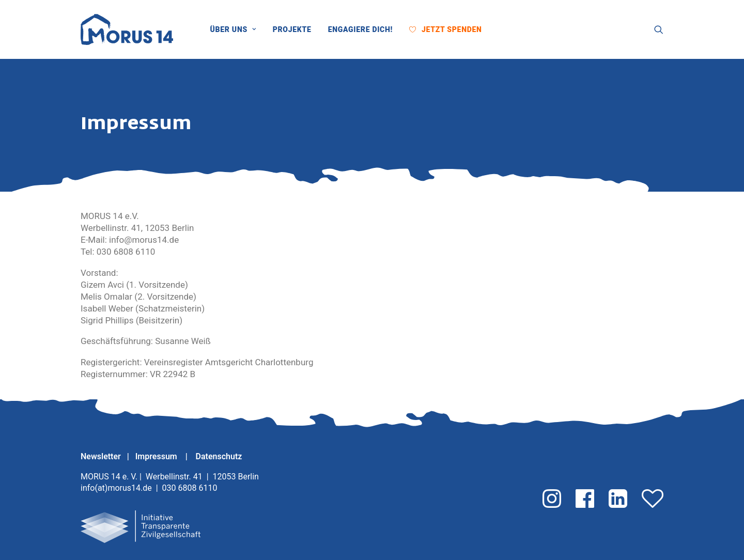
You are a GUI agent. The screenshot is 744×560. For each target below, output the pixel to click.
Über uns (233, 29)
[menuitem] (237, 29)
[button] (498, 29)
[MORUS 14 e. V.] (127, 29)
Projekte (292, 29)
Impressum (157, 456)
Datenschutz (219, 456)
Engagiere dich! (360, 29)
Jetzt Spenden (452, 29)
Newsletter (101, 456)
